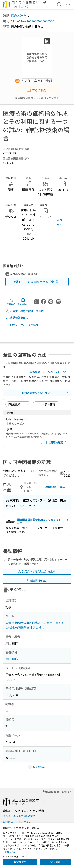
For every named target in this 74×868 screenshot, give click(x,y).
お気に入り (11, 302)
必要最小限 (20, 862)
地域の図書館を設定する (46, 393)
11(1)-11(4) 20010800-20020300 (33, 21)
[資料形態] (46, 404)
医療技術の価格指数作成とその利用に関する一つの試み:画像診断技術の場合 (36, 625)
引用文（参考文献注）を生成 (25, 311)
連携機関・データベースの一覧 (50, 372)
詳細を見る (10, 852)
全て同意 (55, 862)
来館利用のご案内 (57, 487)
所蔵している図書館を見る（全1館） (37, 282)
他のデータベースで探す (22, 325)
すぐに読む (37, 90)
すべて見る (61, 222)
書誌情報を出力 (17, 318)
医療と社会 (18, 16)
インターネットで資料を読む (20, 816)
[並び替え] (18, 404)
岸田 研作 (12, 659)
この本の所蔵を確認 (54, 442)
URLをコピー (23, 302)
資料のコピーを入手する (17, 822)
